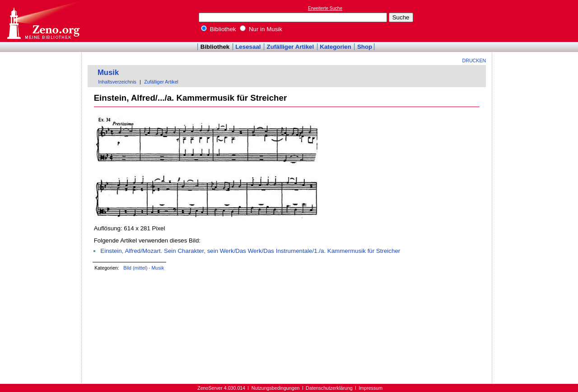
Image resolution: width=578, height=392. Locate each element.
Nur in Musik (261, 29)
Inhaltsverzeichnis (117, 82)
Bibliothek (219, 29)
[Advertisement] (536, 21)
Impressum (371, 388)
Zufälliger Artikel (291, 47)
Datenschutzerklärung (329, 388)
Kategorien (336, 47)
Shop (365, 47)
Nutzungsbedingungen (276, 388)
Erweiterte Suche (325, 8)
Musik (108, 72)
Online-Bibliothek (43, 21)
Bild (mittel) (135, 268)
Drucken (474, 61)
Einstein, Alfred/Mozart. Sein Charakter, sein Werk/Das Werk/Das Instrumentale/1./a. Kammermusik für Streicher (250, 251)
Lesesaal (248, 47)
